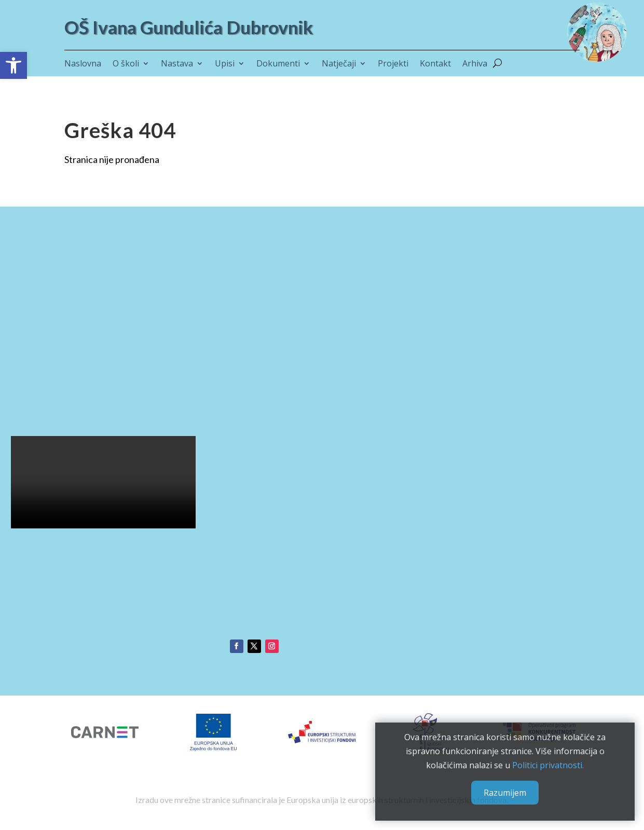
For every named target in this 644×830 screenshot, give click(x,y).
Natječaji (339, 64)
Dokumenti (278, 64)
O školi (126, 64)
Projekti (393, 64)
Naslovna (83, 64)
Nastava (177, 64)
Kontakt (435, 64)
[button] (13, 65)
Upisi (225, 64)
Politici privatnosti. (547, 764)
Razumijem (504, 791)
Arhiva (475, 64)
